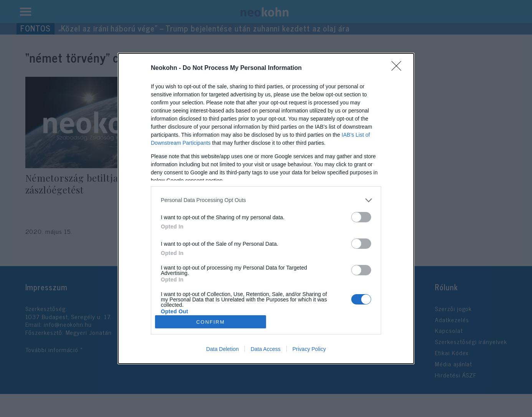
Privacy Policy (309, 349)
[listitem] (266, 200)
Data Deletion (222, 349)
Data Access (266, 349)
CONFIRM (211, 322)
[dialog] (266, 209)
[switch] (361, 217)
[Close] (399, 68)
